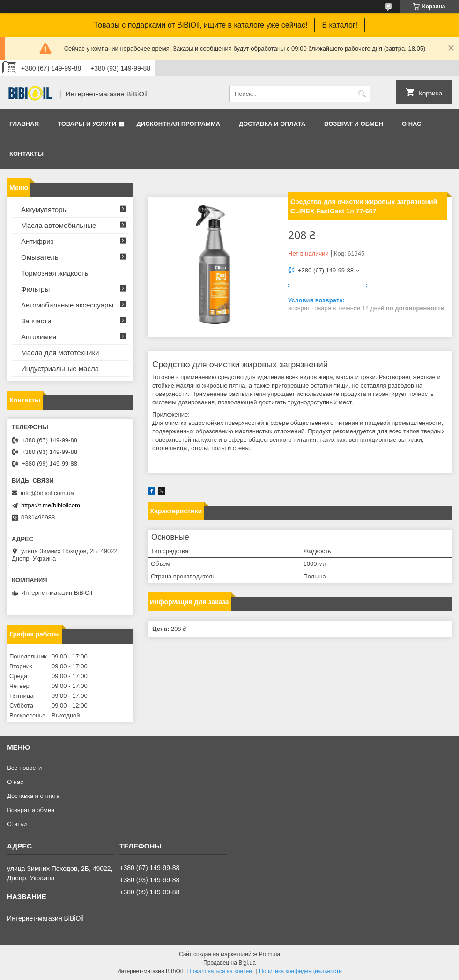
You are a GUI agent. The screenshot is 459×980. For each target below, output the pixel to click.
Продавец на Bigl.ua (229, 963)
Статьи (17, 824)
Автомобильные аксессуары (67, 305)
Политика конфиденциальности (300, 971)
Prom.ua (270, 954)
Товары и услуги (87, 124)
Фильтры (35, 289)
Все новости (24, 768)
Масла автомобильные (59, 225)
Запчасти (36, 321)
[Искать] (362, 94)
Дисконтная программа (178, 124)
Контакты (26, 154)
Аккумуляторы (44, 209)
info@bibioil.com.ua (47, 493)
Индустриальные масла (60, 369)
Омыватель (40, 257)
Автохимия (39, 337)
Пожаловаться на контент (221, 971)
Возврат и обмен (354, 124)
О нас (412, 124)
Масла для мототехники (60, 353)
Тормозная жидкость (55, 273)
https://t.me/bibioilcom (51, 505)
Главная (24, 124)
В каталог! (340, 25)
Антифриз (37, 241)
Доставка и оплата (272, 124)
